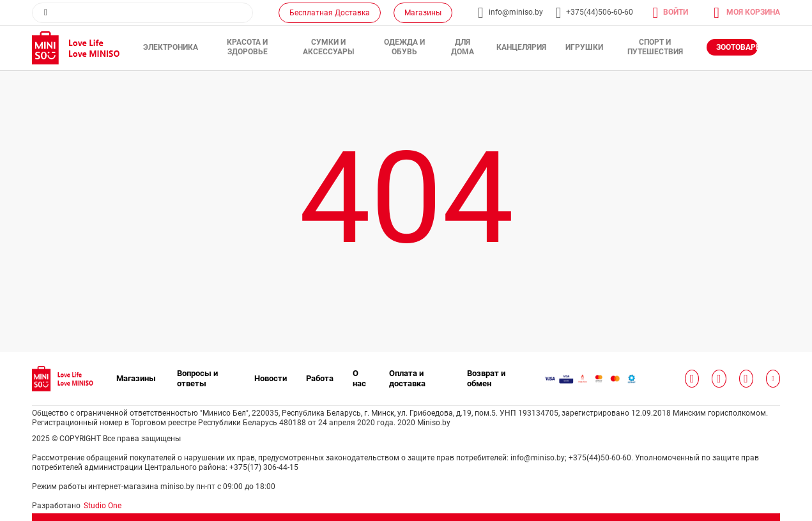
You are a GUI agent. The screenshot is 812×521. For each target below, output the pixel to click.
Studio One (103, 506)
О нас (359, 378)
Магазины (423, 13)
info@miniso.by (516, 12)
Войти (676, 12)
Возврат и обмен (486, 378)
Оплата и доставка (407, 378)
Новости (271, 378)
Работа (320, 378)
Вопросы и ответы (197, 378)
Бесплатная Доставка (330, 13)
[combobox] (142, 13)
